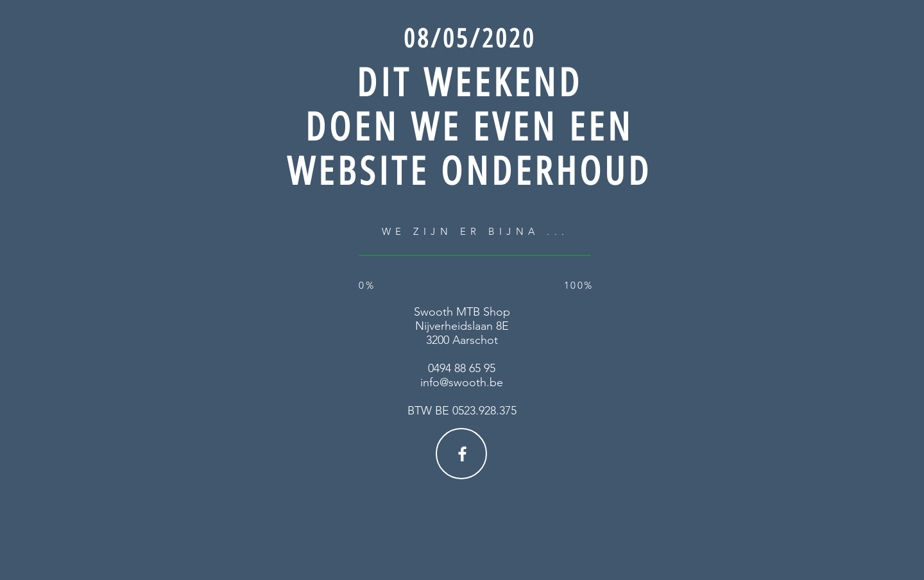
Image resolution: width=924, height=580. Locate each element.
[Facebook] (462, 454)
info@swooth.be (462, 382)
